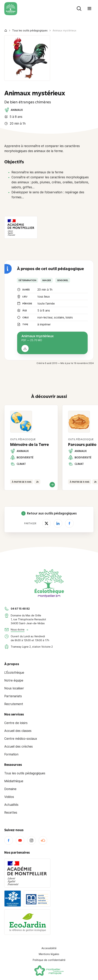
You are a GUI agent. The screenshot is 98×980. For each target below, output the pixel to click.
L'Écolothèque (14, 673)
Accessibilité (49, 948)
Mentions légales (49, 954)
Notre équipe (14, 680)
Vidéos (9, 797)
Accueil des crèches (19, 747)
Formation (11, 754)
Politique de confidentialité (49, 960)
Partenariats (13, 696)
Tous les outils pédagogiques (30, 30)
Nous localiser (14, 688)
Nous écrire (18, 630)
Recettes (11, 813)
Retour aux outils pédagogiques (49, 513)
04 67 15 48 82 (20, 609)
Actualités (11, 805)
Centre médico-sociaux (21, 739)
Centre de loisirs (16, 723)
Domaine (10, 789)
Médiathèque (14, 781)
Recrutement (14, 704)
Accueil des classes (18, 731)
